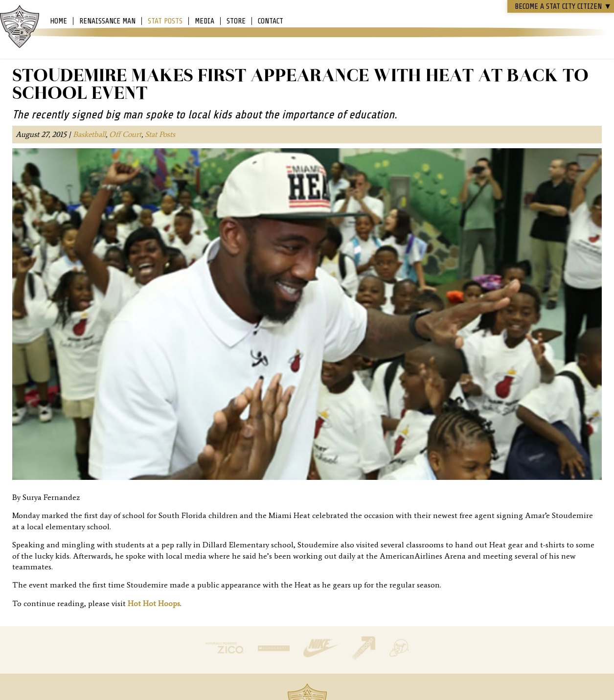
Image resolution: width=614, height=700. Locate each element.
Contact (271, 21)
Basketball (89, 134)
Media (205, 21)
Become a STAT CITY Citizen (563, 6)
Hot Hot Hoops (154, 603)
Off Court (125, 134)
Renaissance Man (107, 21)
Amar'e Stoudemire (20, 27)
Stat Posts (165, 21)
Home (58, 21)
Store (236, 21)
